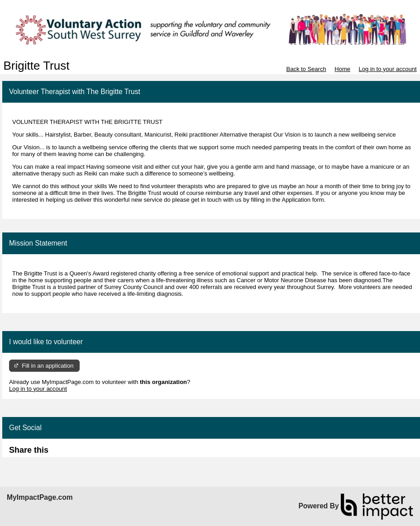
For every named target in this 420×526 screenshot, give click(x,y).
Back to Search (306, 69)
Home (342, 69)
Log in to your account (388, 69)
